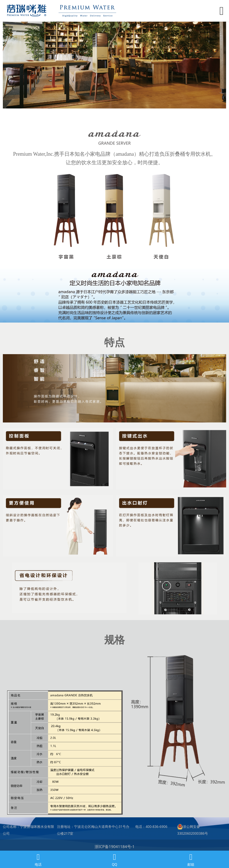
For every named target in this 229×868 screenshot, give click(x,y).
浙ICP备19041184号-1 (115, 847)
